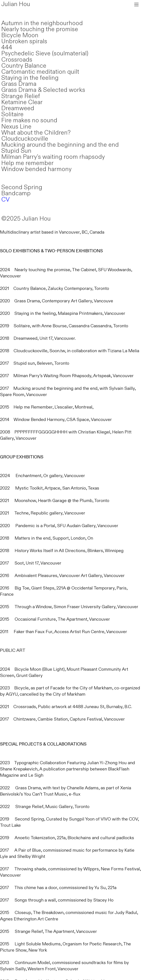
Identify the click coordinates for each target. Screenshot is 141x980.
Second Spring (22, 187)
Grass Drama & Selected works (43, 90)
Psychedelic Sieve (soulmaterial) (45, 54)
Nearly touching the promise (40, 29)
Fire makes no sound (29, 120)
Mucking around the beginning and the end (60, 145)
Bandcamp (16, 193)
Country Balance (24, 66)
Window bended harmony (36, 169)
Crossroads (17, 60)
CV (6, 200)
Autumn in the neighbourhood (42, 23)
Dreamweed (18, 108)
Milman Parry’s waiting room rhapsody (53, 157)
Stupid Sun (16, 151)
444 (7, 47)
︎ (136, 5)
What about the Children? (36, 133)
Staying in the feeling (30, 78)
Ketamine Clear (22, 102)
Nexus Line (16, 127)
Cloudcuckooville (25, 139)
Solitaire (12, 114)
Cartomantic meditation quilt (40, 72)
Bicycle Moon (20, 35)
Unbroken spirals (24, 41)
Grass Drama (19, 84)
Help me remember (27, 163)
